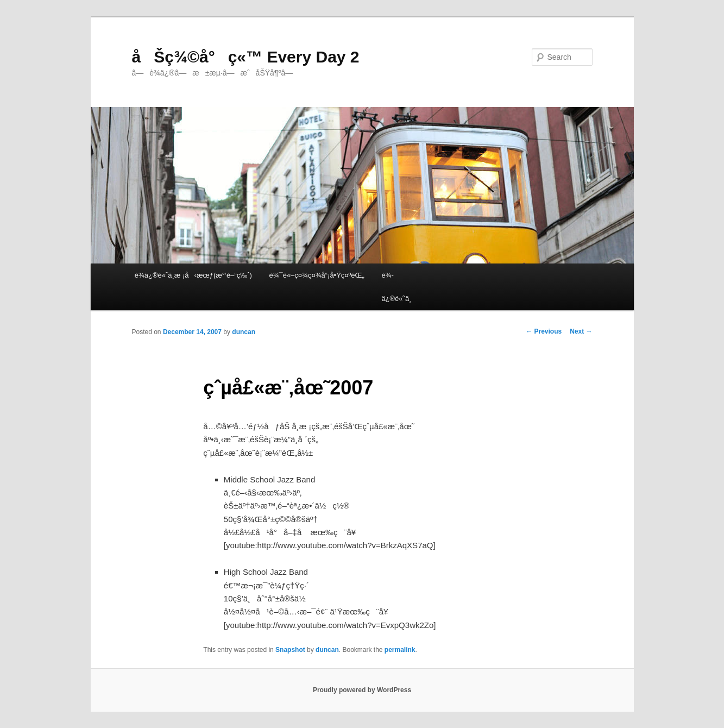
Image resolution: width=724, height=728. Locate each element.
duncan (244, 332)
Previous (544, 331)
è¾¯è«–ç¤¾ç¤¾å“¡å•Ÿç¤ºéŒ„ (316, 275)
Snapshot (290, 650)
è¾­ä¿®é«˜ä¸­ (396, 287)
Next (581, 331)
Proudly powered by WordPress (362, 690)
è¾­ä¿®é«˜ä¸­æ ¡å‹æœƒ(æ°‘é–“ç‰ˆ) (193, 275)
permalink (400, 650)
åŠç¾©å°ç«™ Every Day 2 (246, 57)
